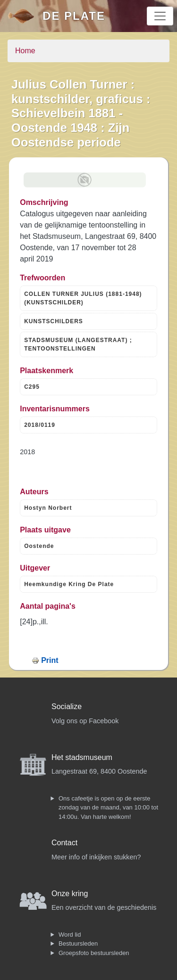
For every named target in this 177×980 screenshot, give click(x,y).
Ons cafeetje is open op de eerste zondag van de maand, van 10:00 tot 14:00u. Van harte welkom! (108, 808)
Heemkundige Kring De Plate (69, 584)
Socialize (67, 706)
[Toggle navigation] (160, 16)
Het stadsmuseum (82, 757)
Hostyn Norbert (48, 508)
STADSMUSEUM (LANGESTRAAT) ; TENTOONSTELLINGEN (78, 344)
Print (50, 660)
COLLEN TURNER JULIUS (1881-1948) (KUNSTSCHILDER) (83, 298)
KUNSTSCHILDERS (54, 321)
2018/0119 (40, 425)
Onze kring (70, 894)
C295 (32, 387)
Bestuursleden (78, 943)
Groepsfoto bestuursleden (94, 953)
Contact (64, 843)
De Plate (74, 16)
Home (25, 51)
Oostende (39, 546)
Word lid (70, 935)
